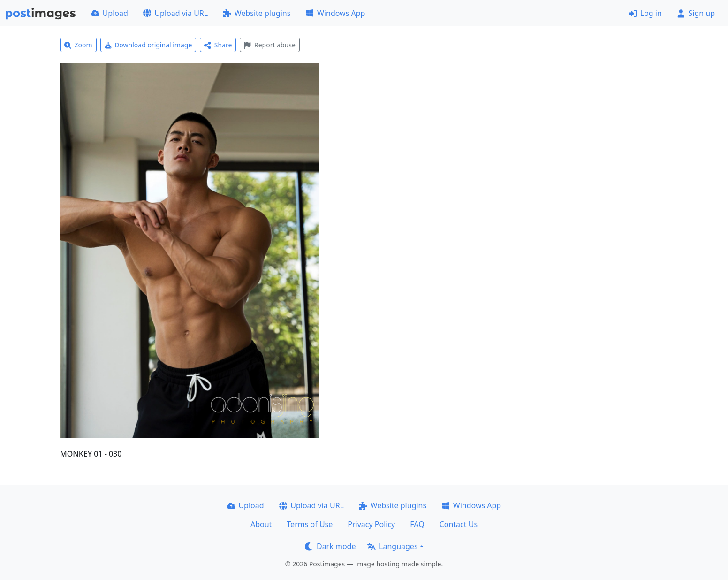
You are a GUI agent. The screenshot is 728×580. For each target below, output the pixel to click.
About (261, 524)
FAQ (417, 524)
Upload (110, 13)
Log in (645, 13)
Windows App (335, 13)
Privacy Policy (371, 524)
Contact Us (459, 524)
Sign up (696, 13)
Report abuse (269, 45)
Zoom (78, 45)
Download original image (148, 45)
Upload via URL (175, 13)
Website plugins (257, 13)
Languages (392, 546)
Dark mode (330, 546)
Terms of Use (310, 524)
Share (218, 45)
